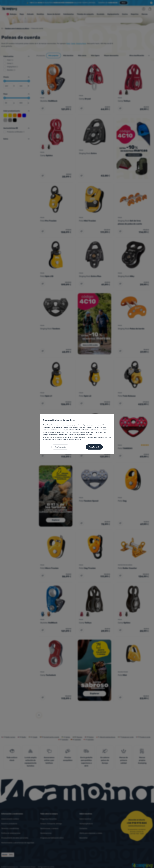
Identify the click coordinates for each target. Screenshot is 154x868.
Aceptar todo (94, 447)
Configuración (60, 447)
